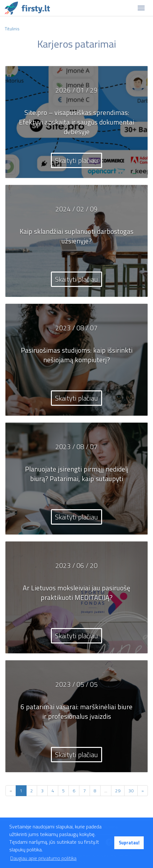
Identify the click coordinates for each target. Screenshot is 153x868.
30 (131, 791)
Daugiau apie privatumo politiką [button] (43, 858)
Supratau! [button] (129, 843)
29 (118, 791)
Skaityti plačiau (76, 160)
